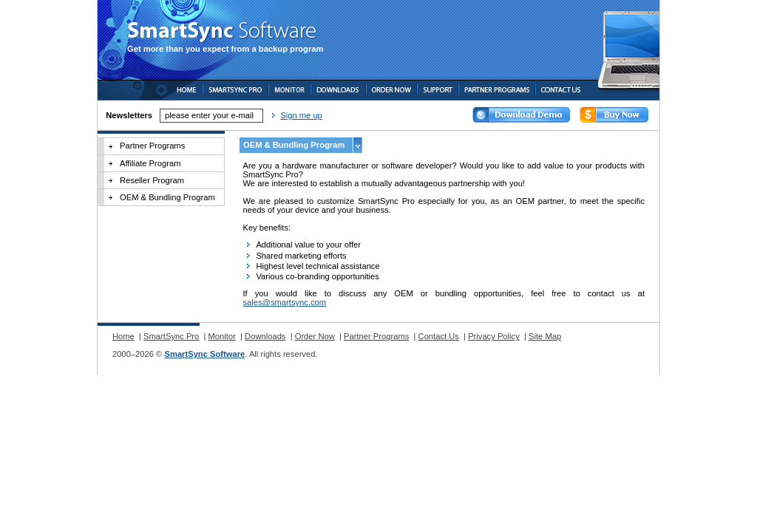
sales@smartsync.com (284, 302)
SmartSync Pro (171, 336)
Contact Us (439, 336)
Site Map (545, 336)
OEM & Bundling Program (167, 197)
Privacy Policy (494, 336)
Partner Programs (152, 146)
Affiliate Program (150, 163)
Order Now (315, 336)
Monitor (222, 336)
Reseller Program (152, 180)
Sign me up (301, 115)
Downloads (265, 336)
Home (123, 336)
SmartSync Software (204, 354)
